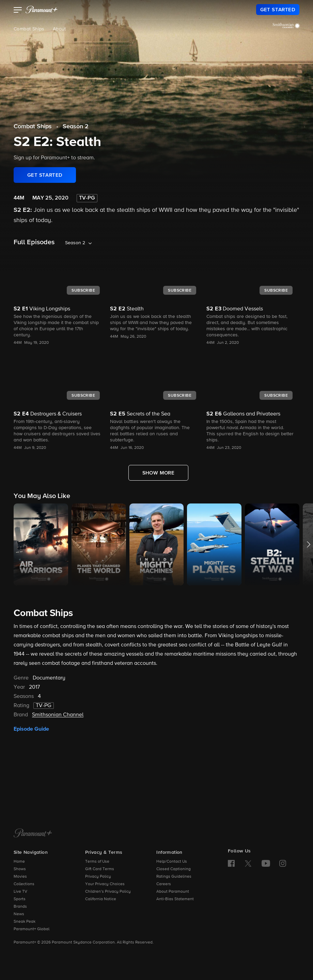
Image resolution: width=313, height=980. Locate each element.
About (59, 29)
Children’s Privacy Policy (108, 892)
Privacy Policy (98, 877)
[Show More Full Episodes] (159, 473)
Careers (164, 884)
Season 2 (76, 127)
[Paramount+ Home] (33, 834)
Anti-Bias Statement (175, 899)
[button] (18, 11)
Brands (20, 907)
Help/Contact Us (172, 862)
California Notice (101, 899)
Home (19, 862)
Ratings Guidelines (174, 877)
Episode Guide (31, 729)
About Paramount (173, 892)
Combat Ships (29, 29)
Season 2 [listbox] (75, 243)
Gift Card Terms (100, 869)
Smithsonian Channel (58, 715)
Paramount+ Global (32, 929)
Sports (20, 899)
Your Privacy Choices (105, 884)
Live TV (20, 892)
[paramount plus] (42, 10)
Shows (20, 869)
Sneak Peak (25, 922)
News (19, 914)
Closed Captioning (174, 869)
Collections (24, 884)
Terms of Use (97, 862)
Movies (20, 877)
